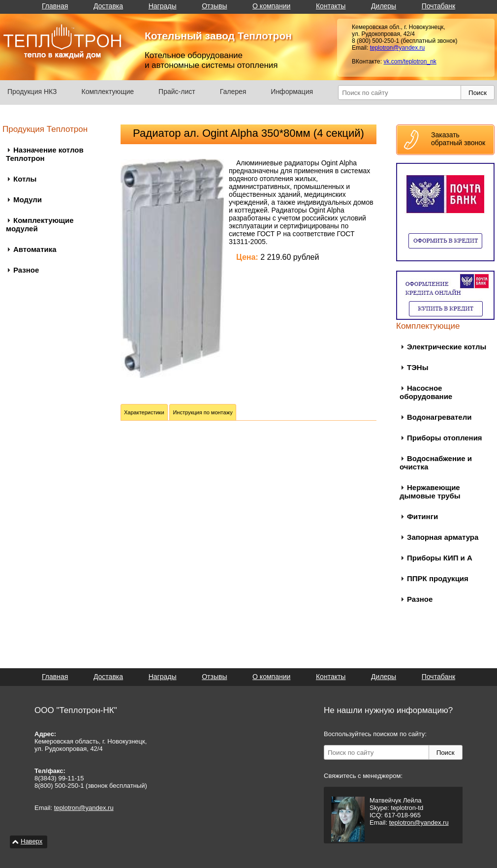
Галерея (233, 92)
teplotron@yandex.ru (398, 48)
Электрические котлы (447, 347)
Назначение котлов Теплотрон (45, 154)
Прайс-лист (177, 92)
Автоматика (35, 249)
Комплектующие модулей (40, 224)
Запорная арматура (443, 537)
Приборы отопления (445, 438)
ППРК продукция (438, 578)
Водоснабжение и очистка (436, 463)
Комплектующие (108, 92)
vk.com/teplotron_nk (410, 62)
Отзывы (214, 6)
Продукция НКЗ (32, 92)
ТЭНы (418, 367)
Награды (163, 6)
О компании (271, 6)
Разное (26, 270)
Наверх (31, 841)
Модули (28, 200)
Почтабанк (438, 6)
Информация (292, 92)
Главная (55, 6)
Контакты (331, 6)
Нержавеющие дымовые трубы (430, 492)
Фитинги (422, 516)
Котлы (25, 179)
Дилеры (384, 6)
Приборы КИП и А (440, 558)
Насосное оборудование (426, 392)
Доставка (108, 6)
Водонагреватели (439, 417)
